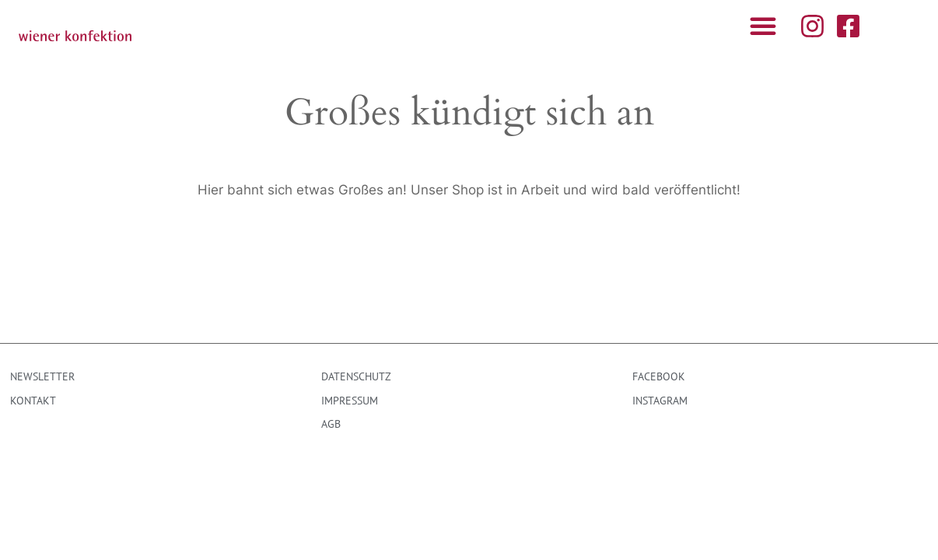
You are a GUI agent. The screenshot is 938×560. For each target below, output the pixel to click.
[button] (763, 26)
